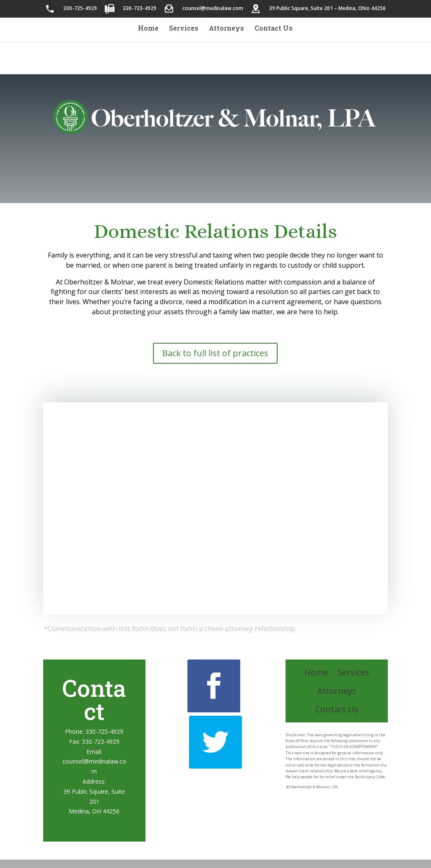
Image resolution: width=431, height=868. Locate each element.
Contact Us (274, 29)
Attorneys (226, 29)
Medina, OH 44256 (94, 811)
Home (148, 29)
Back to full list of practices (215, 353)
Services (184, 29)
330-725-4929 (104, 731)
